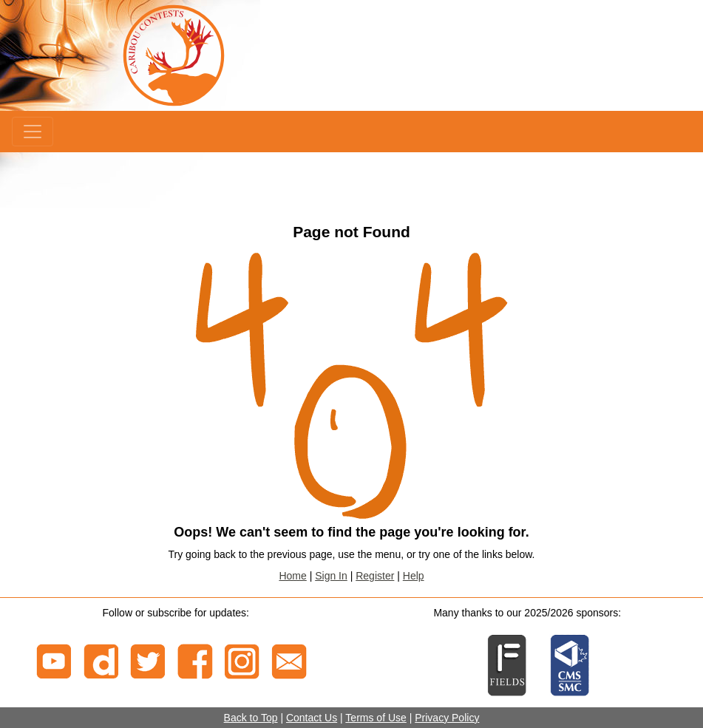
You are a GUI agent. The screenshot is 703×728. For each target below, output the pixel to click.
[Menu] (33, 132)
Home (292, 576)
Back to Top (251, 718)
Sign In (331, 576)
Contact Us (312, 718)
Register (375, 576)
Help (414, 576)
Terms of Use (376, 718)
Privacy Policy (447, 718)
